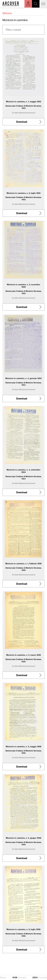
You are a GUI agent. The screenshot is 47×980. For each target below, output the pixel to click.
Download (22, 122)
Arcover (11, 4)
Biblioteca (7, 13)
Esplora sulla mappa (28, 4)
